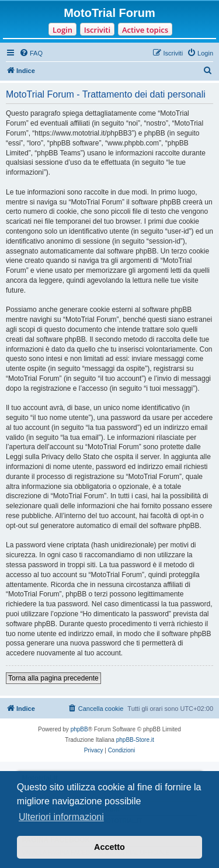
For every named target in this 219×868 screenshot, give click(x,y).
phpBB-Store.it (135, 740)
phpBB (79, 729)
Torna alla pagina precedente (53, 678)
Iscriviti (97, 30)
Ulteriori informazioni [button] (61, 817)
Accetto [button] (109, 847)
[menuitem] (31, 53)
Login (62, 30)
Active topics (145, 30)
